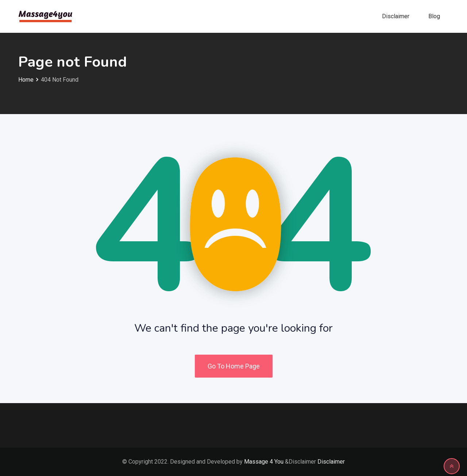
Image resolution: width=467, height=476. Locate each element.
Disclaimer (396, 16)
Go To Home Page (234, 366)
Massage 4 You (264, 462)
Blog (434, 16)
